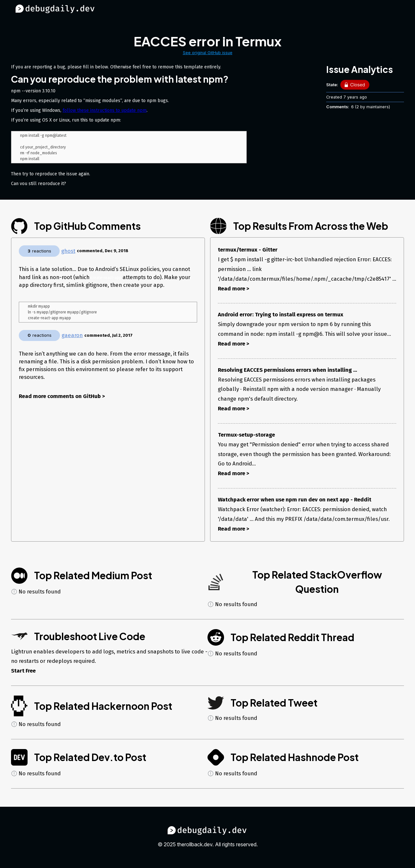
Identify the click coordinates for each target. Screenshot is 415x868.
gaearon (72, 336)
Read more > (234, 288)
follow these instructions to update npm (105, 110)
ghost (68, 251)
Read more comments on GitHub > (62, 397)
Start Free (23, 671)
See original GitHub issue (208, 53)
